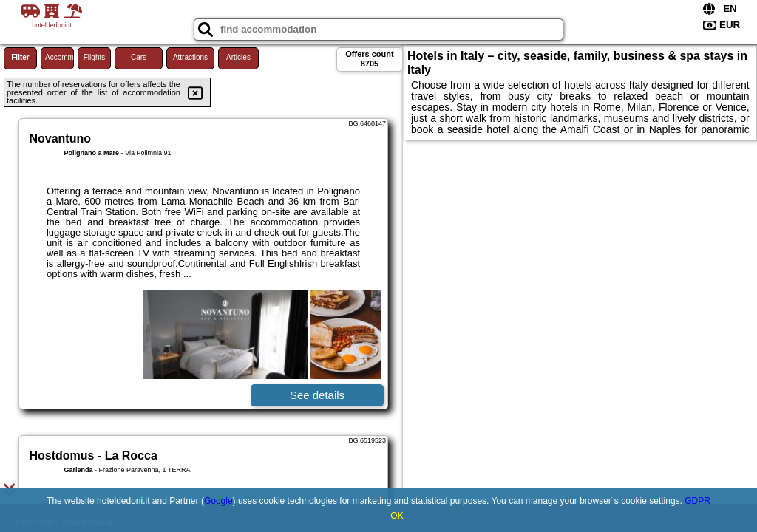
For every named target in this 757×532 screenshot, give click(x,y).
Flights (94, 57)
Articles (238, 57)
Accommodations (60, 57)
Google (218, 501)
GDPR (697, 501)
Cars (139, 57)
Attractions (190, 57)
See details (317, 395)
